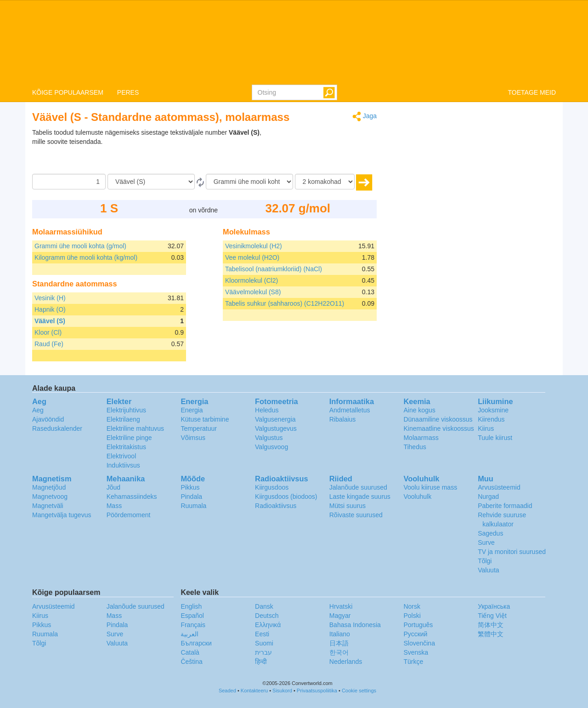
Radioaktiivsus (276, 506)
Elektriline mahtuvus (135, 428)
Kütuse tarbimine (205, 419)
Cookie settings (359, 691)
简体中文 (491, 625)
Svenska (416, 652)
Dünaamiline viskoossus (438, 419)
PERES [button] (128, 92)
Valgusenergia (275, 419)
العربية (189, 634)
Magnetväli (48, 506)
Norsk (412, 606)
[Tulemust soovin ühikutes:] (249, 182)
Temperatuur (199, 428)
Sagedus (490, 533)
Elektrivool (122, 456)
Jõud (113, 487)
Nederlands (346, 662)
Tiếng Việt (492, 616)
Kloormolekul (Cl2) (252, 280)
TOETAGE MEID (532, 92)
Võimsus (193, 438)
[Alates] (151, 182)
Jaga (365, 117)
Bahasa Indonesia (355, 625)
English (191, 606)
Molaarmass (421, 438)
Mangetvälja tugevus (62, 515)
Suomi (264, 643)
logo (294, 42)
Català (190, 652)
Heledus (267, 410)
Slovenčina (419, 643)
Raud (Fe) (49, 344)
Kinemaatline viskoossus (438, 428)
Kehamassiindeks (132, 497)
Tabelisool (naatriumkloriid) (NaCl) (274, 269)
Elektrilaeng (123, 419)
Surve (486, 542)
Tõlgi (485, 561)
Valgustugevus (276, 428)
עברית (263, 652)
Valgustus (269, 438)
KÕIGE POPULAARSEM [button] (68, 92)
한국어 (339, 652)
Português (418, 625)
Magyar (340, 616)
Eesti (262, 634)
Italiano (340, 634)
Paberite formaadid (505, 506)
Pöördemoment (129, 515)
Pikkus (190, 487)
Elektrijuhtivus (126, 410)
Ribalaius (343, 419)
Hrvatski (341, 606)
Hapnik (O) (50, 309)
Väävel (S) (50, 321)
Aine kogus (419, 410)
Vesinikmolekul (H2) (254, 246)
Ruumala (193, 506)
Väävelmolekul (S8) (253, 292)
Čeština (191, 662)
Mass (114, 506)
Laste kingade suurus (360, 497)
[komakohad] (325, 182)
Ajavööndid (48, 419)
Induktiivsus (123, 465)
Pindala (191, 497)
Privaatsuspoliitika (317, 691)
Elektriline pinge (129, 438)
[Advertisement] (319, 151)
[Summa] (69, 182)
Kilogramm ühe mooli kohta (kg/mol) (86, 257)
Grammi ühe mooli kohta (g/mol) (80, 246)
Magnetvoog (50, 497)
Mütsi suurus (348, 506)
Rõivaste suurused (356, 515)
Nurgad (488, 497)
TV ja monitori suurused (512, 552)
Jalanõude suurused (358, 487)
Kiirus (486, 428)
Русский (415, 634)
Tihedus (415, 447)
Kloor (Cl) (48, 332)
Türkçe (413, 662)
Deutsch (267, 616)
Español (192, 616)
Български (196, 643)
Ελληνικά (268, 625)
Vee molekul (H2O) (252, 257)
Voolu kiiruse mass (430, 487)
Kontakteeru (254, 691)
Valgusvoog (271, 447)
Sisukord (282, 691)
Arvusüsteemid (499, 487)
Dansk (264, 606)
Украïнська (494, 606)
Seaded (227, 691)
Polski (412, 616)
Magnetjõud (49, 487)
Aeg (38, 410)
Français (193, 625)
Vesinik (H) (50, 298)
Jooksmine (493, 410)
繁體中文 (491, 634)
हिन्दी (261, 662)
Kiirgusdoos (272, 487)
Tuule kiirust (495, 438)
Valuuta (488, 570)
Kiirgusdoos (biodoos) (286, 497)
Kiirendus (491, 419)
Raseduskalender (57, 428)
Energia (192, 410)
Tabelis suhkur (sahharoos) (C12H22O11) (285, 303)
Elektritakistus (126, 447)
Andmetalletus (350, 410)
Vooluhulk (417, 497)
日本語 (339, 643)
